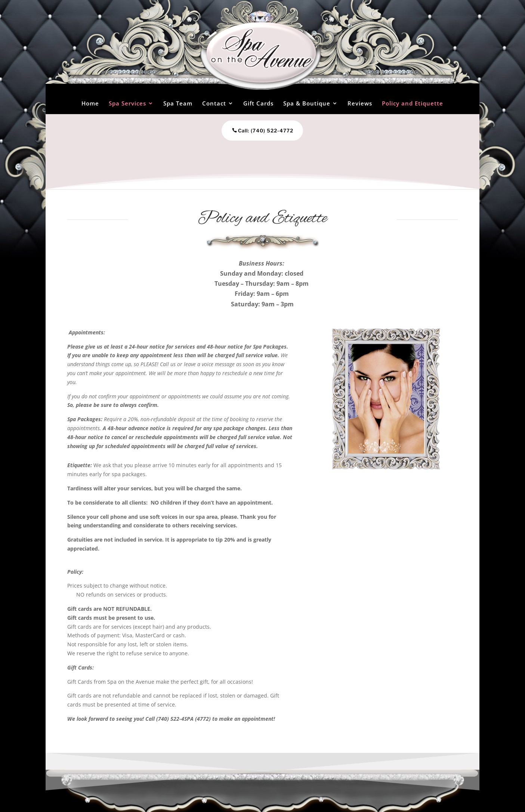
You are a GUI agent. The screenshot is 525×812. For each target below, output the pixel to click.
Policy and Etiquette (413, 103)
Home (90, 103)
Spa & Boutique (307, 103)
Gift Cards (258, 103)
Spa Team (178, 103)
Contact (214, 103)
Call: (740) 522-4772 (253, 131)
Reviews (360, 103)
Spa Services (127, 103)
